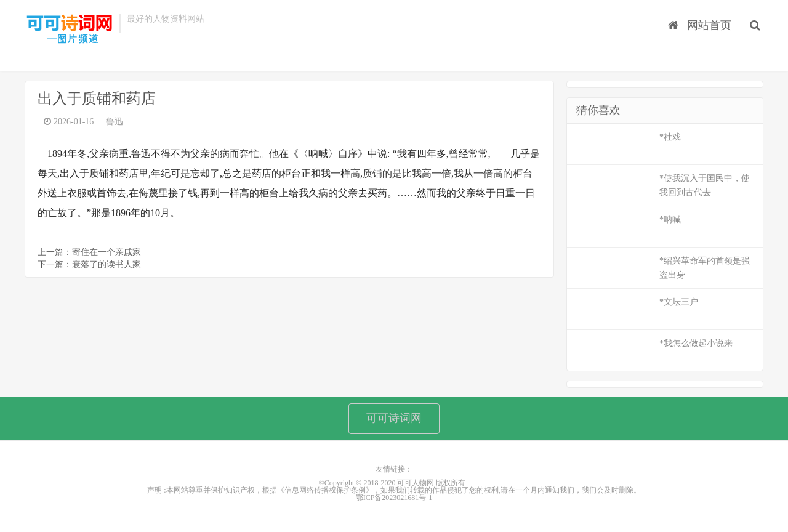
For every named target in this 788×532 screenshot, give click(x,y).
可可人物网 (69, 30)
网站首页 (700, 25)
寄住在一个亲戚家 (107, 252)
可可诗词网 (394, 418)
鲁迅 (115, 122)
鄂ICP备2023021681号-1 (394, 498)
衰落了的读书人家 (107, 264)
